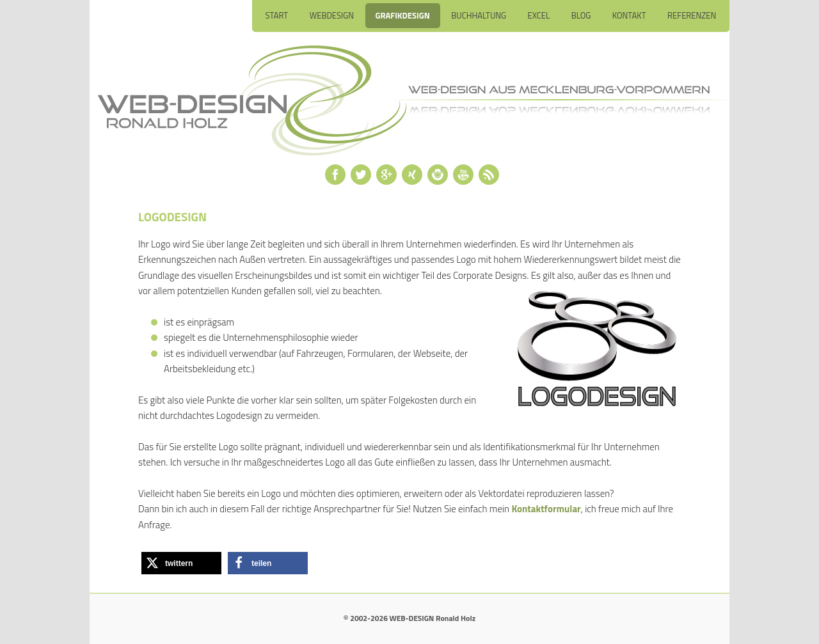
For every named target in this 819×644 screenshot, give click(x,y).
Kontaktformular (546, 509)
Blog (581, 15)
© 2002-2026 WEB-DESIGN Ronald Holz (409, 618)
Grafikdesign (403, 15)
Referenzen (692, 15)
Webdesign (332, 15)
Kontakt (629, 15)
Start (276, 15)
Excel (539, 15)
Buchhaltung (479, 15)
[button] (181, 563)
